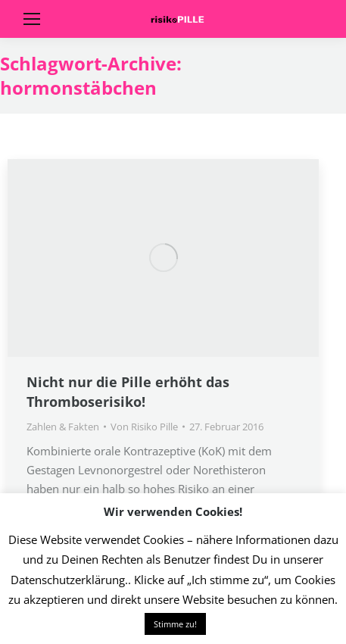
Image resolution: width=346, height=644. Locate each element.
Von (144, 427)
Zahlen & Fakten (63, 427)
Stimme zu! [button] (175, 624)
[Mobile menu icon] (32, 19)
